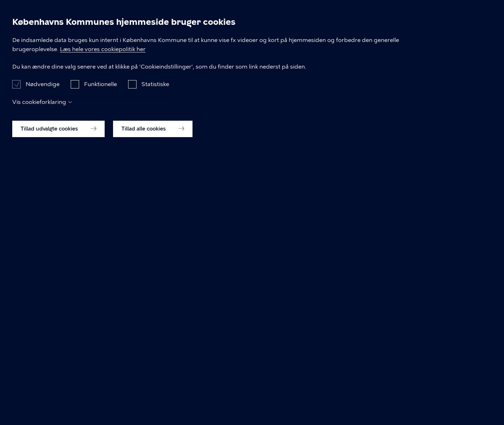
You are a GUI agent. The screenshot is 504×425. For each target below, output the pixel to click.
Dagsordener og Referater (102, 72)
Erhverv (294, 31)
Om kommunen (432, 31)
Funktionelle (100, 355)
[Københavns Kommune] (66, 47)
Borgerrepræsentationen (185, 72)
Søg (482, 31)
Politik (381, 31)
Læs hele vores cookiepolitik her (223, 311)
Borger (255, 31)
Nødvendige (43, 355)
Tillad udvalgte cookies (58, 400)
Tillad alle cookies (153, 400)
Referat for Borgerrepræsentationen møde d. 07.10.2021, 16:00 (160, 230)
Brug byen (339, 31)
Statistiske (155, 355)
